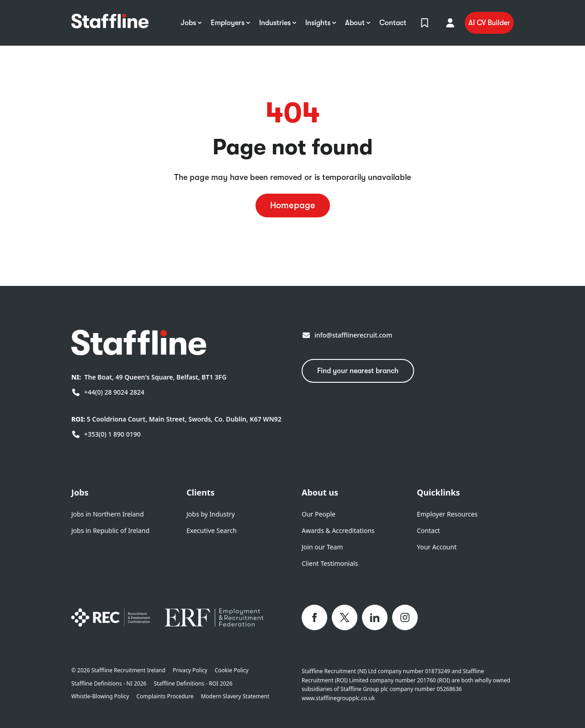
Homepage (293, 205)
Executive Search (212, 530)
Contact (428, 530)
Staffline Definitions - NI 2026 (109, 684)
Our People (319, 514)
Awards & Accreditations (338, 530)
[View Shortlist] (425, 23)
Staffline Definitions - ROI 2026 (193, 684)
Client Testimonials (330, 563)
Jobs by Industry (211, 514)
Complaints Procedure (165, 696)
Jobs (80, 492)
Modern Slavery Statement (235, 696)
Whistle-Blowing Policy (100, 696)
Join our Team (322, 547)
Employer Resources (447, 514)
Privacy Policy (190, 670)
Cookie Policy (232, 670)
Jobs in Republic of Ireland (110, 530)
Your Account (437, 547)
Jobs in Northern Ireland (108, 514)
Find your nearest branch (358, 371)
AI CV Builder (489, 23)
